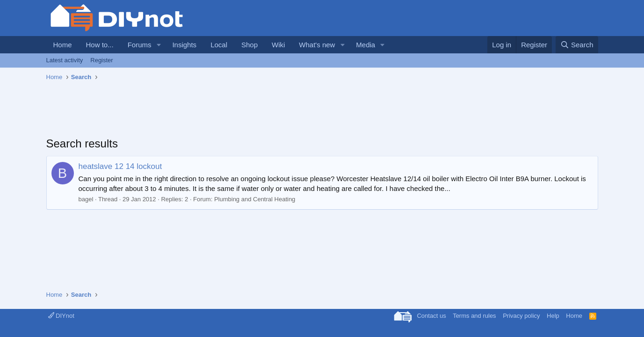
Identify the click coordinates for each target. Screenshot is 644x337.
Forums (140, 45)
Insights (184, 45)
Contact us (431, 316)
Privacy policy (521, 316)
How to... (100, 45)
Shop (250, 45)
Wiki (278, 45)
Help (553, 316)
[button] (159, 45)
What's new (317, 45)
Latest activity (65, 60)
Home (63, 45)
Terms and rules (474, 316)
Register (101, 60)
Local (219, 45)
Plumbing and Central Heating (255, 199)
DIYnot (61, 316)
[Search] (577, 45)
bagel (86, 199)
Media (365, 45)
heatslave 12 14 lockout (120, 166)
